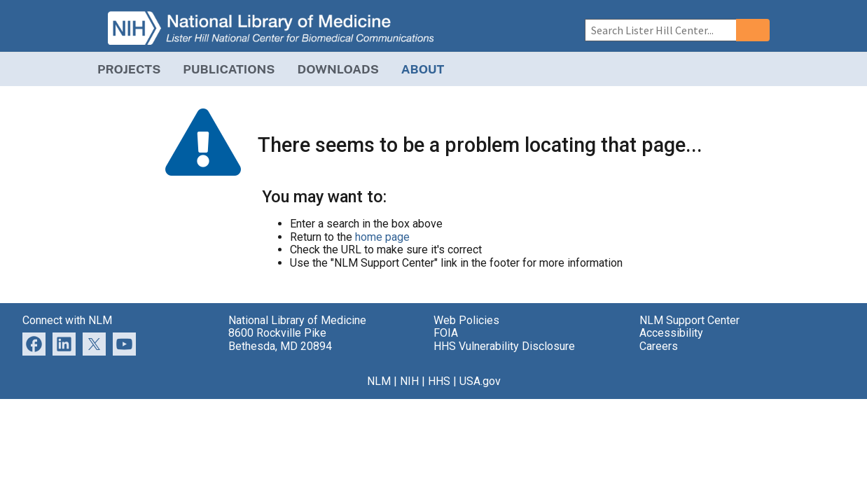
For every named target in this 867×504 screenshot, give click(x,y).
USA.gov (480, 381)
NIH (409, 381)
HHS (439, 381)
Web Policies (466, 320)
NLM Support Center (689, 320)
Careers (659, 346)
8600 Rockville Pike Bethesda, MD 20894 (280, 339)
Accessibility (671, 333)
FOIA (446, 333)
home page (382, 237)
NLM (379, 381)
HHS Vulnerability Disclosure (504, 346)
